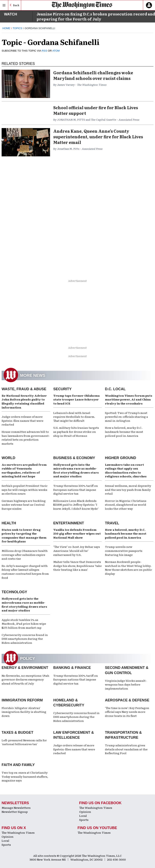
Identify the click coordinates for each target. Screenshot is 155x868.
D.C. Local (115, 389)
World (8, 458)
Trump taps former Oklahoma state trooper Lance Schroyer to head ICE (76, 399)
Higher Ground (121, 458)
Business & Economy (74, 458)
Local (83, 816)
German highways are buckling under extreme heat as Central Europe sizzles (24, 505)
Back (16, 5)
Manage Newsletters (16, 808)
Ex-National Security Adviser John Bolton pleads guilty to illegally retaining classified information (24, 401)
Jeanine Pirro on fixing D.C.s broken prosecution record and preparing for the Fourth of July (96, 16)
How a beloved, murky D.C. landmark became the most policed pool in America (124, 431)
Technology (14, 592)
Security (62, 389)
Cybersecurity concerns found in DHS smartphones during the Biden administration (25, 639)
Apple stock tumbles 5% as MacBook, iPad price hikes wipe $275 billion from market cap (24, 624)
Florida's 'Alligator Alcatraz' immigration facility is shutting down (24, 712)
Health (9, 523)
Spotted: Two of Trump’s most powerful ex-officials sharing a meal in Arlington (126, 417)
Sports (84, 820)
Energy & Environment (25, 668)
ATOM (56, 51)
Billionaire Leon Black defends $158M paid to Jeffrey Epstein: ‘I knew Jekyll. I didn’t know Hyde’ (76, 505)
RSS (45, 51)
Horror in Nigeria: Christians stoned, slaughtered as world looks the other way (126, 505)
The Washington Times (96, 808)
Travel (112, 523)
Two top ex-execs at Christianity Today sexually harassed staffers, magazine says (25, 776)
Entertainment (69, 523)
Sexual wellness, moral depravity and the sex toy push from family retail (128, 490)
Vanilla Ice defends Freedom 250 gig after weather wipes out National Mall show (77, 533)
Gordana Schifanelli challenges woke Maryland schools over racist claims (93, 75)
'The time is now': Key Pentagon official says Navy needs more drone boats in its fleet (127, 712)
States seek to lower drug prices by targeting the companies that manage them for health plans (24, 535)
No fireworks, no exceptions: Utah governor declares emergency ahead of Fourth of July (25, 679)
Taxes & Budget (17, 733)
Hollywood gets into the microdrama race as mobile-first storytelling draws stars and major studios (76, 470)
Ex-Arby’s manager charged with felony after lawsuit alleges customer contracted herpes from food (25, 572)
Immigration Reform (22, 700)
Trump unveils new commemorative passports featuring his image (124, 551)
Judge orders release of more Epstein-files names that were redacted (23, 420)
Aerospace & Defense (127, 700)
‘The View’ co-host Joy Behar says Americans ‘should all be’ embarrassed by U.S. (77, 551)
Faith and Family (18, 765)
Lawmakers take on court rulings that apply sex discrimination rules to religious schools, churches (126, 470)
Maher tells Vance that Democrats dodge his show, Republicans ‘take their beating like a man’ (77, 566)
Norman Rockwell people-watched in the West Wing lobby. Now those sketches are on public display (128, 568)
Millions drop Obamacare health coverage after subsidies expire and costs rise (25, 555)
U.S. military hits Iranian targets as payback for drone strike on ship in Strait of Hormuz (76, 431)
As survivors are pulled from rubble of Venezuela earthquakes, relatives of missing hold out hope (24, 470)
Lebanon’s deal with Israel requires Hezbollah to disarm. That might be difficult (74, 417)
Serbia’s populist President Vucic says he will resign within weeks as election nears (25, 490)
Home (6, 28)
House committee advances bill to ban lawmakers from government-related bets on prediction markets (26, 438)
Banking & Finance (72, 668)
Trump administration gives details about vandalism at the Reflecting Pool (126, 749)
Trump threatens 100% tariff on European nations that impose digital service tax (76, 490)
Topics (17, 28)
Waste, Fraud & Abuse (24, 389)
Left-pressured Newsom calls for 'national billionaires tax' (24, 742)
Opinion (85, 812)
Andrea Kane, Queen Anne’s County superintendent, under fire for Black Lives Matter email (98, 137)
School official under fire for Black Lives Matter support (96, 110)
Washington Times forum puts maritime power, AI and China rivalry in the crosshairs (129, 399)
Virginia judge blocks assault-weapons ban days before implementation (126, 684)
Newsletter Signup (15, 812)
